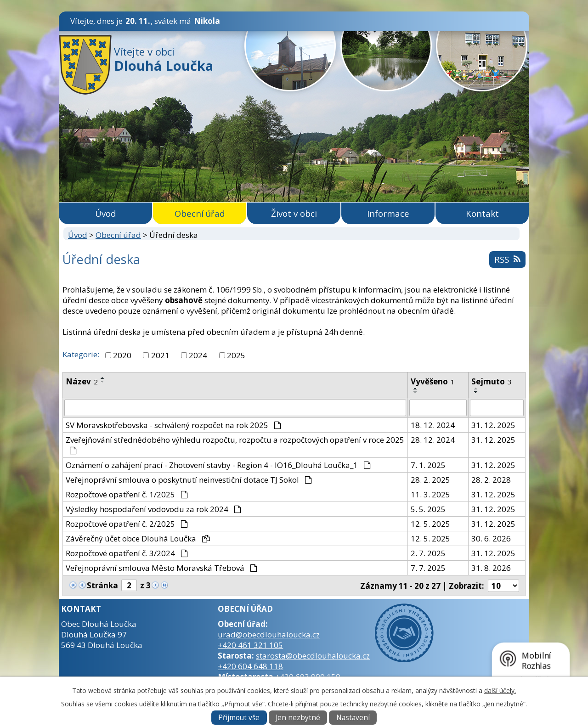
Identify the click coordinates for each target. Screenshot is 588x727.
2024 (198, 355)
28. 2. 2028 (491, 480)
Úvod (106, 213)
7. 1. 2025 (428, 465)
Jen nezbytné (298, 718)
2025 (236, 355)
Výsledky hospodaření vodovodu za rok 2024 (153, 509)
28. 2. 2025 (430, 480)
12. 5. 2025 (430, 524)
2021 (160, 355)
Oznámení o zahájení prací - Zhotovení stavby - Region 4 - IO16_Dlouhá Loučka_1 (218, 465)
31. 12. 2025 (493, 425)
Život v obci (294, 213)
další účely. (500, 690)
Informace (388, 213)
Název (82, 381)
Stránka (102, 585)
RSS (507, 259)
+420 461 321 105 (250, 645)
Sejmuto (492, 381)
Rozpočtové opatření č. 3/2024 (127, 553)
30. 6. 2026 (491, 538)
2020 (122, 355)
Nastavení (353, 718)
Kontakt (482, 213)
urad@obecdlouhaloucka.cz (269, 634)
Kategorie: (81, 354)
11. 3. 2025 (430, 494)
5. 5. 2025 (428, 509)
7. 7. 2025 (428, 568)
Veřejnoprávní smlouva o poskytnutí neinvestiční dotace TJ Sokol (189, 480)
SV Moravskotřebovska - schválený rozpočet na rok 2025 (173, 425)
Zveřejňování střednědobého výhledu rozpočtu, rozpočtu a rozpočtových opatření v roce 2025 (235, 444)
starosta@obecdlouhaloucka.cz (313, 656)
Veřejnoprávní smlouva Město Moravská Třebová (161, 568)
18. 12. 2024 (433, 425)
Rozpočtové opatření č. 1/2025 (127, 494)
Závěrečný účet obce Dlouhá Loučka (138, 538)
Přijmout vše (239, 718)
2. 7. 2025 (428, 553)
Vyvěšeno (433, 381)
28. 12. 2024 (433, 440)
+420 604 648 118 (250, 666)
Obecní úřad (200, 213)
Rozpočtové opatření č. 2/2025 (127, 524)
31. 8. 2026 (491, 568)
